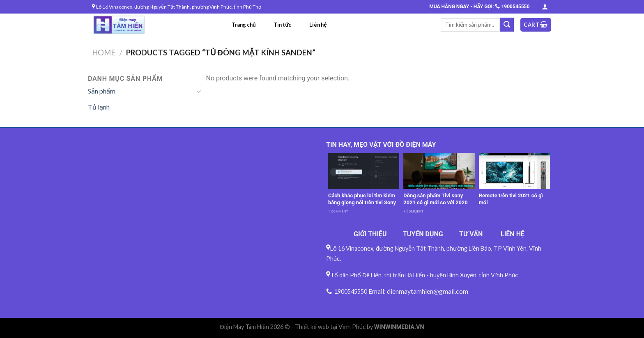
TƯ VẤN (471, 234)
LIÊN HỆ (513, 234)
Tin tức (282, 25)
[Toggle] (199, 91)
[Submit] (507, 25)
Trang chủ (244, 25)
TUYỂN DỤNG (423, 234)
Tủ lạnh (99, 107)
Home (104, 53)
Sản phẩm (102, 91)
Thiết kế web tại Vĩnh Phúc (330, 327)
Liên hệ (318, 25)
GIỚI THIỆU (370, 234)
